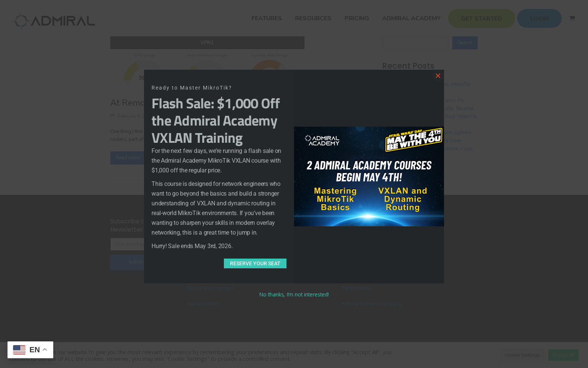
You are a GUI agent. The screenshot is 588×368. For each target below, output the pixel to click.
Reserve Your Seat (255, 263)
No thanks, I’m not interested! (294, 294)
